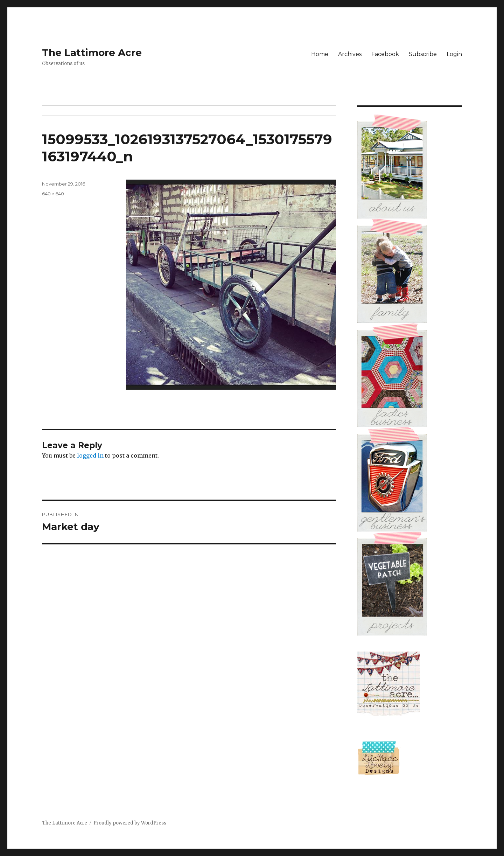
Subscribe (423, 54)
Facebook (385, 54)
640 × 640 (53, 194)
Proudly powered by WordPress (130, 823)
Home (320, 54)
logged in (90, 455)
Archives (350, 54)
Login (454, 54)
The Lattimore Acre (92, 53)
